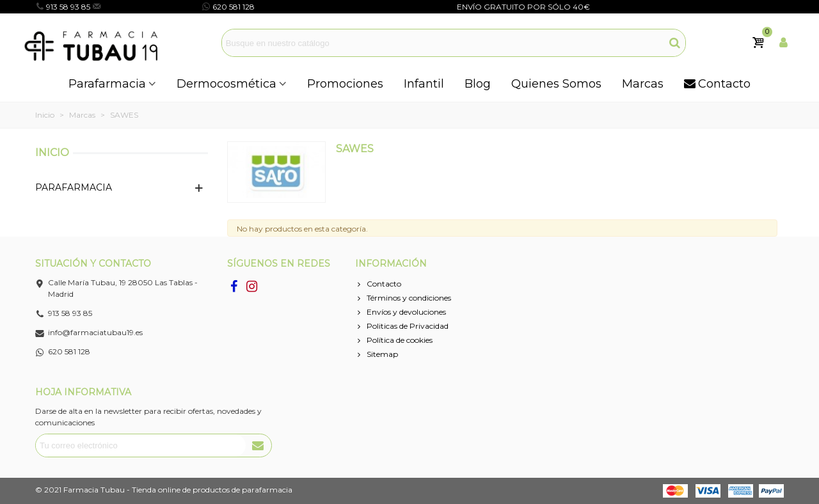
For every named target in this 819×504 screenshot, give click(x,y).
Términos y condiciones (403, 298)
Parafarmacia (107, 84)
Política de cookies (394, 340)
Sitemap (377, 354)
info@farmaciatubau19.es (150, 7)
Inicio (52, 153)
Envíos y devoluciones (401, 312)
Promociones (345, 84)
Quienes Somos (556, 84)
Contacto (717, 84)
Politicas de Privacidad (402, 326)
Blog (478, 84)
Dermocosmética (227, 84)
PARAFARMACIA (74, 187)
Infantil (424, 84)
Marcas (643, 84)
